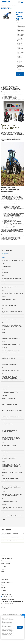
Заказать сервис (5, 564)
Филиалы (3, 590)
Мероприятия (4, 580)
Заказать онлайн (19, 74)
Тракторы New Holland (5, 7)
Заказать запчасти (6, 561)
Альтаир (3, 6)
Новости (3, 569)
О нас (2, 585)
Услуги (3, 572)
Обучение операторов (7, 582)
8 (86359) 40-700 (13, 96)
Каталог (8, 6)
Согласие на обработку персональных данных (13, 615)
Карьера (3, 588)
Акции (2, 577)
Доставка (3, 566)
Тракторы (14, 6)
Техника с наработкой (7, 558)
